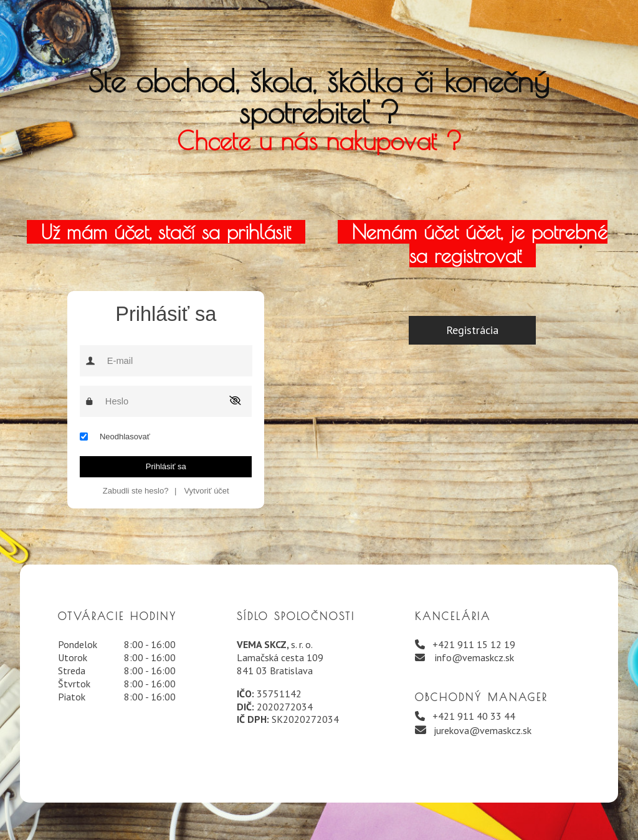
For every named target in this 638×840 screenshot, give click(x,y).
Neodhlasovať (125, 437)
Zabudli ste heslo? (136, 491)
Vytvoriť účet (206, 491)
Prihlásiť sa (166, 466)
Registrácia (472, 330)
